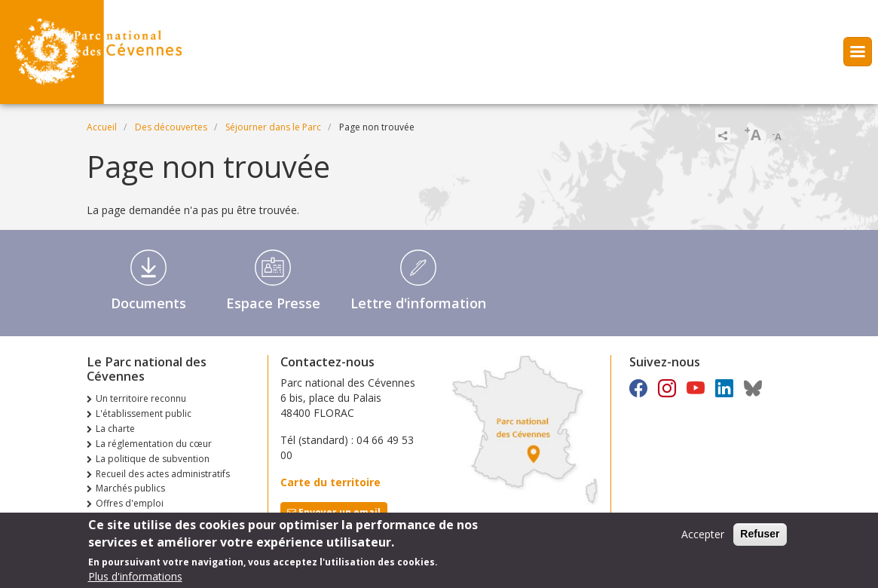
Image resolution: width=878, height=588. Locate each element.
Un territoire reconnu (141, 398)
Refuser (760, 538)
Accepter (703, 539)
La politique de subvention (153, 459)
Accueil (102, 127)
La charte (115, 429)
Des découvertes (171, 127)
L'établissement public (144, 413)
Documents (148, 303)
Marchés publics (130, 488)
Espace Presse (273, 303)
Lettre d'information (418, 303)
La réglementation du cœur (154, 444)
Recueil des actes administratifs (163, 474)
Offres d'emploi (130, 503)
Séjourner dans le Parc (273, 127)
